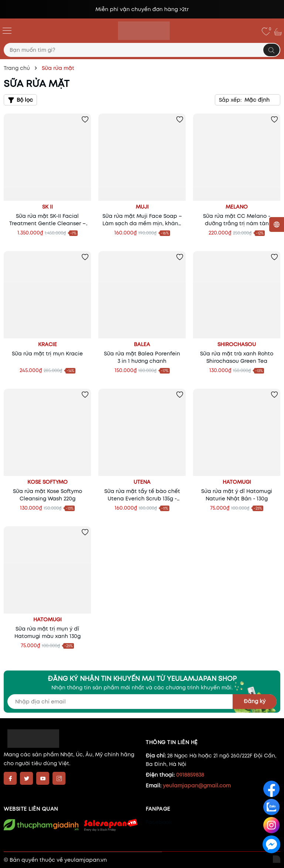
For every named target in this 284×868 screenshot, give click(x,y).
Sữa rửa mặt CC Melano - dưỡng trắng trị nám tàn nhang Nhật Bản (237, 220)
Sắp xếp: (230, 100)
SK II (48, 207)
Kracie (48, 344)
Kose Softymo (48, 482)
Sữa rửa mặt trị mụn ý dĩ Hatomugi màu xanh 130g (48, 632)
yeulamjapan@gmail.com (197, 786)
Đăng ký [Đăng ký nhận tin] (255, 701)
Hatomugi (237, 482)
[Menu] (7, 30)
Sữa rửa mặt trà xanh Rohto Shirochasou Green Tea (237, 357)
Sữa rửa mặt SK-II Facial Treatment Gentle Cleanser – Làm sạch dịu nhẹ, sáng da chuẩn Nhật (48, 220)
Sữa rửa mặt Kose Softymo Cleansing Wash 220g (48, 495)
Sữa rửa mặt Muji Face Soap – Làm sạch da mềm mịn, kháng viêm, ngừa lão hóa (142, 220)
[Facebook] (10, 778)
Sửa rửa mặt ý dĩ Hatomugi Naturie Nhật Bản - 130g (237, 495)
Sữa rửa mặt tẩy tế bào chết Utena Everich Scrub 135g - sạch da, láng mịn (142, 495)
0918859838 (190, 775)
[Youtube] (43, 778)
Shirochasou (237, 344)
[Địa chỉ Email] (142, 702)
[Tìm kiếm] (271, 50)
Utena (142, 482)
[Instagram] (59, 778)
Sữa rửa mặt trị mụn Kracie (47, 354)
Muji (142, 207)
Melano (237, 207)
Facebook (159, 822)
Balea (142, 344)
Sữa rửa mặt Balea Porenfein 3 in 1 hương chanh (142, 357)
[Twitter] (26, 778)
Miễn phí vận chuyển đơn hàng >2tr (142, 9)
